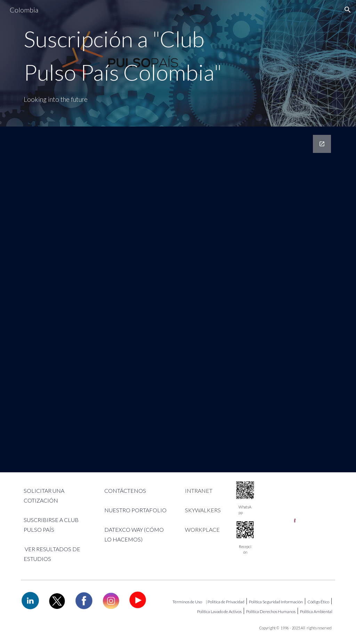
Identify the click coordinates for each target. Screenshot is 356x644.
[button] (348, 10)
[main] (124, 63)
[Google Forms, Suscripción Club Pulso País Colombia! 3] (178, 299)
